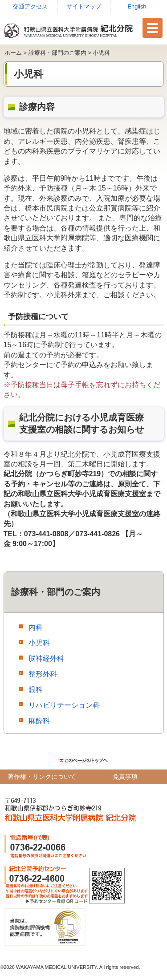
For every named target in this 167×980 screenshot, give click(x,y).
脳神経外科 (46, 658)
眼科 (36, 690)
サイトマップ (84, 6)
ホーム (13, 53)
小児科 (39, 643)
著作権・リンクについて (42, 777)
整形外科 (43, 674)
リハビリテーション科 (64, 705)
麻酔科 (39, 721)
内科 (36, 627)
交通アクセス (30, 6)
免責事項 (125, 777)
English (137, 6)
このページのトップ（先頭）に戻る (83, 761)
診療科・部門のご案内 (57, 53)
